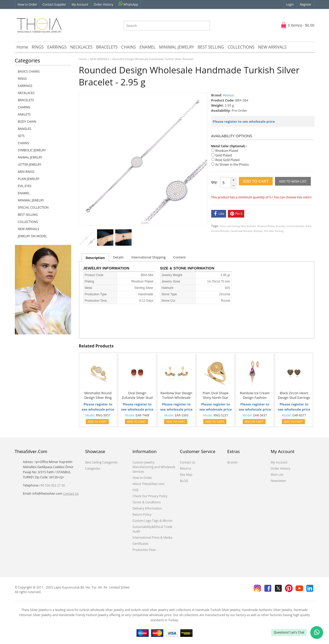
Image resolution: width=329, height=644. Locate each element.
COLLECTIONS (241, 47)
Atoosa (228, 95)
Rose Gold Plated (227, 160)
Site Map (186, 475)
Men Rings (26, 172)
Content (180, 257)
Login (290, 4)
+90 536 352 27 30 (52, 485)
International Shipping (148, 257)
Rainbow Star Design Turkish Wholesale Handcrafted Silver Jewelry (176, 396)
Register (306, 4)
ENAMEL (148, 47)
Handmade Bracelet (241, 231)
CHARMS (24, 107)
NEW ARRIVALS (272, 47)
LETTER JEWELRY (30, 165)
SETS (21, 136)
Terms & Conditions (147, 502)
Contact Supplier (54, 4)
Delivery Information (147, 508)
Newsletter (279, 481)
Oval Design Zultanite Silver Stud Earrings (137, 396)
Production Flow (144, 550)
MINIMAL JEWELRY (176, 47)
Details (118, 257)
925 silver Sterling (273, 231)
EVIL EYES (25, 186)
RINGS (38, 47)
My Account (80, 4)
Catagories (93, 468)
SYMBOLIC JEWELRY (32, 150)
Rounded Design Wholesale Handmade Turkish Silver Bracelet (153, 59)
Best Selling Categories (101, 462)
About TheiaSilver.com (149, 484)
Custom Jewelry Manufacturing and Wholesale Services (154, 467)
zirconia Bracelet (295, 226)
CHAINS (128, 47)
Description (95, 258)
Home (22, 47)
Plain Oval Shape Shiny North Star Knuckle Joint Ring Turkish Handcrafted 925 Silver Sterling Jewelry (216, 396)
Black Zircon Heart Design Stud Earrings (294, 395)
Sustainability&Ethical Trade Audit (152, 529)
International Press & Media (152, 538)
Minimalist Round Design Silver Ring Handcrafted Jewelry (98, 396)
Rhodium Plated (227, 151)
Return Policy (142, 515)
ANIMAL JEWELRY (30, 157)
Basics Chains (29, 71)
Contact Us (71, 494)
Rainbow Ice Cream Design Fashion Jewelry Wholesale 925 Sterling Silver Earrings (255, 396)
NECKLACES (81, 47)
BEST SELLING (211, 47)
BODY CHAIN (27, 122)
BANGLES (25, 129)
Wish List (277, 475)
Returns (186, 468)
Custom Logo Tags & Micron (153, 521)
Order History (103, 4)
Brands (232, 462)
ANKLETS (24, 114)
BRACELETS (107, 47)
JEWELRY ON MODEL (33, 236)
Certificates (141, 544)
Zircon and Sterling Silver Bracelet (238, 226)
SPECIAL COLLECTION (33, 207)
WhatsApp (128, 4)
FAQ (136, 490)
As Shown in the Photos (232, 165)
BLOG (184, 481)
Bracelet (280, 226)
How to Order (27, 4)
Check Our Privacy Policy (150, 496)
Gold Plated (224, 155)
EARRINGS (57, 47)
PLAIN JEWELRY (29, 179)
